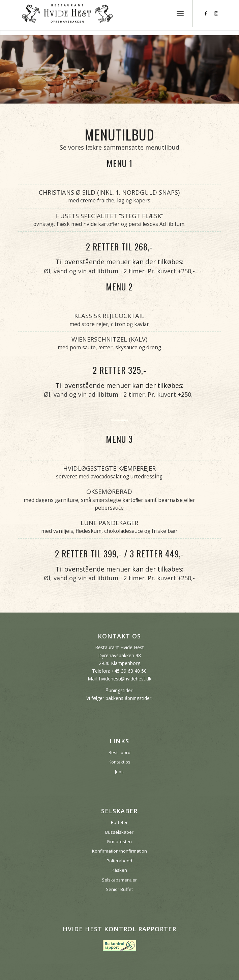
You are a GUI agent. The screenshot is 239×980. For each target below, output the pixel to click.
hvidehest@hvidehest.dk (125, 679)
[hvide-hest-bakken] (99, 13)
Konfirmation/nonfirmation (119, 851)
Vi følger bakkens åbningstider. (119, 698)
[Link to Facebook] (206, 13)
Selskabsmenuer (119, 880)
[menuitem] (180, 13)
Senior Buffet (119, 889)
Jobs (119, 772)
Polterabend (119, 861)
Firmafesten (119, 841)
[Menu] (180, 13)
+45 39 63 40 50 (129, 671)
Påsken (119, 870)
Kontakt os (119, 762)
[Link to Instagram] (216, 13)
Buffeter (119, 822)
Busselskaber (119, 832)
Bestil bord (119, 752)
